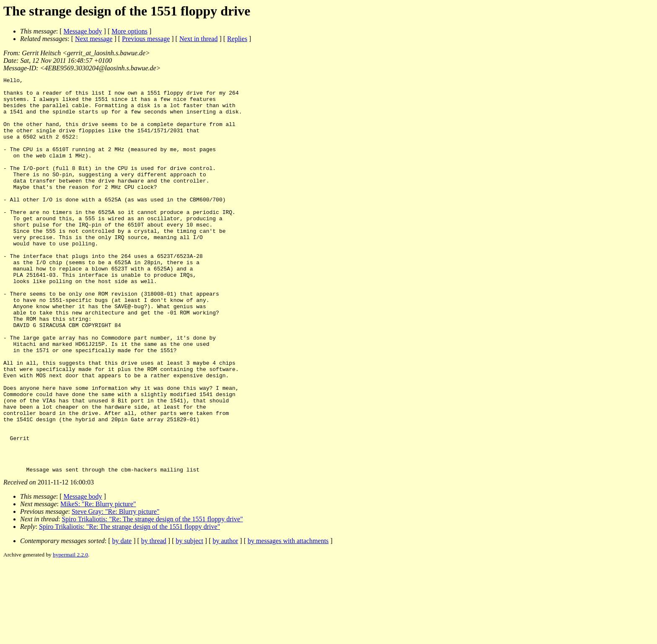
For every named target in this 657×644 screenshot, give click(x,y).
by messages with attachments (288, 620)
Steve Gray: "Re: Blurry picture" (115, 591)
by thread (154, 620)
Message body (83, 31)
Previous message (146, 39)
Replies (237, 39)
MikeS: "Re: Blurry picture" (98, 583)
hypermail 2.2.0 (70, 634)
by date (122, 620)
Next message (94, 39)
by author (225, 620)
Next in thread (199, 39)
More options (129, 31)
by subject (190, 620)
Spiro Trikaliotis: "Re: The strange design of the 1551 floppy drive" (152, 598)
